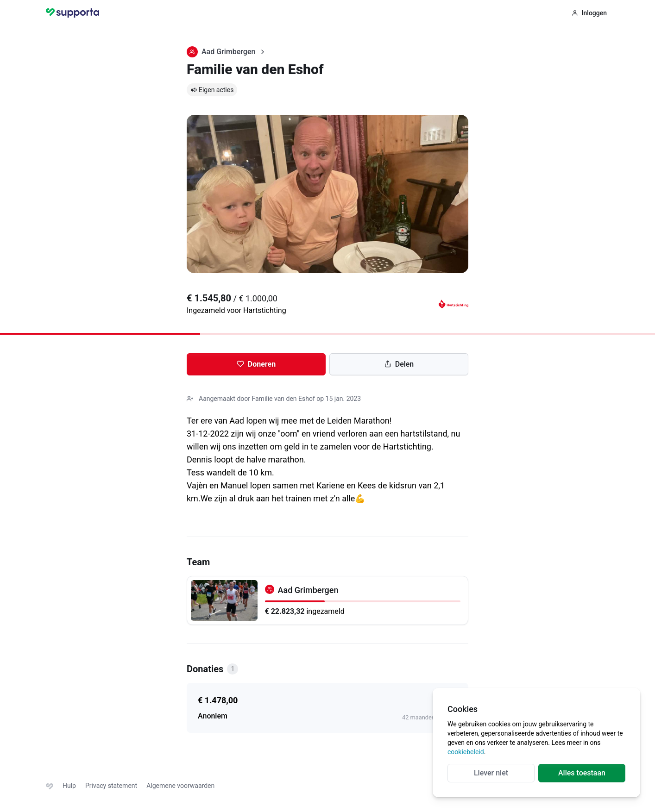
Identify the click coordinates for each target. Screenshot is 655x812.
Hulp (69, 786)
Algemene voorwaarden (180, 786)
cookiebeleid (466, 752)
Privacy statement (111, 786)
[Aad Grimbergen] (327, 600)
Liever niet (491, 773)
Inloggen (589, 13)
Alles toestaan (582, 773)
